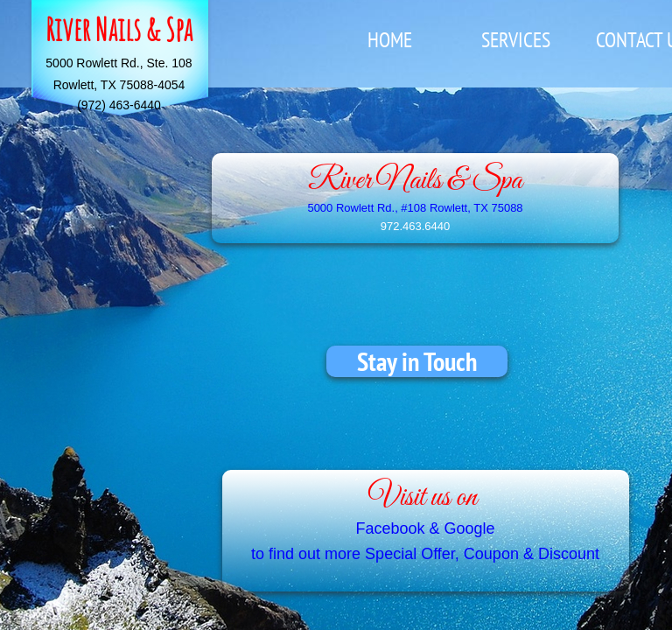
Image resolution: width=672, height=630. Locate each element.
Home (390, 40)
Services (516, 40)
